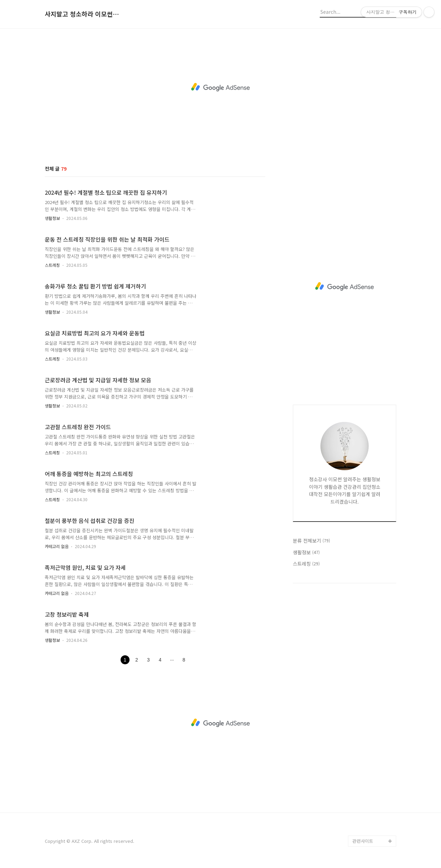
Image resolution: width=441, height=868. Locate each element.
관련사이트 (363, 841)
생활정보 (52, 218)
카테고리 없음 (57, 546)
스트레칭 (52, 265)
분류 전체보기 (311, 541)
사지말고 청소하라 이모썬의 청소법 (83, 14)
